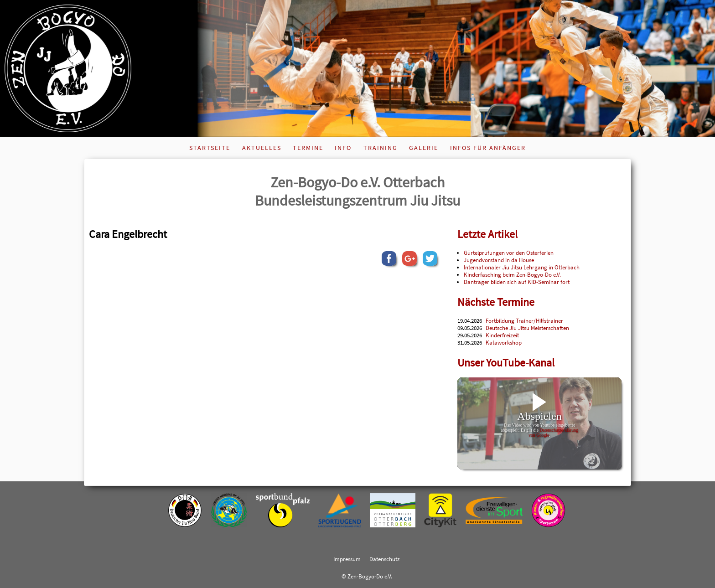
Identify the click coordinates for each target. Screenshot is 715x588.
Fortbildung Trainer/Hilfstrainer (524, 320)
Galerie (424, 148)
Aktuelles (262, 148)
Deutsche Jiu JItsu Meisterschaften (527, 328)
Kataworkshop (504, 342)
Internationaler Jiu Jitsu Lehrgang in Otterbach (522, 267)
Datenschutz (385, 559)
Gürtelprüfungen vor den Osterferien (509, 253)
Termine (308, 148)
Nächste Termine (496, 302)
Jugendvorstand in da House (499, 260)
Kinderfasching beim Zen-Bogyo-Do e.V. (512, 274)
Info (343, 148)
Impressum (347, 559)
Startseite (210, 148)
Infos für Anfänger (488, 148)
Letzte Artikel (487, 234)
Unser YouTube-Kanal (506, 363)
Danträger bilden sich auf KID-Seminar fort (517, 282)
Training (381, 148)
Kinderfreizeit (502, 335)
